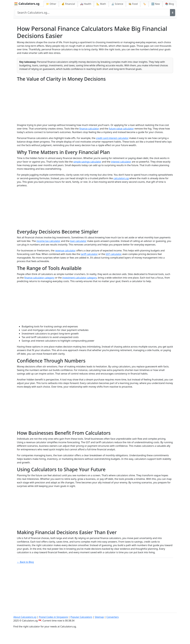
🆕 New (156, 4)
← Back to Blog (25, 562)
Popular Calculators (81, 617)
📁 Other (51, 4)
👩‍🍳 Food (133, 4)
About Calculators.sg (25, 617)
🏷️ (144, 4)
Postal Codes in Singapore (53, 617)
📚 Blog (170, 4)
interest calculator (121, 162)
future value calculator (121, 129)
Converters (113, 617)
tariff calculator (89, 254)
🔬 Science (117, 4)
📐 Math (101, 4)
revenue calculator (65, 251)
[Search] (173, 13)
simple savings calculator (87, 162)
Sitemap (99, 617)
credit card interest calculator (112, 138)
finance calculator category (39, 278)
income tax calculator (48, 241)
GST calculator (113, 254)
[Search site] (92, 13)
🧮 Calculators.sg (27, 4)
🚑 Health (86, 4)
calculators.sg (121, 178)
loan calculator (78, 241)
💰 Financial (68, 4)
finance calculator (89, 129)
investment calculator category (79, 278)
